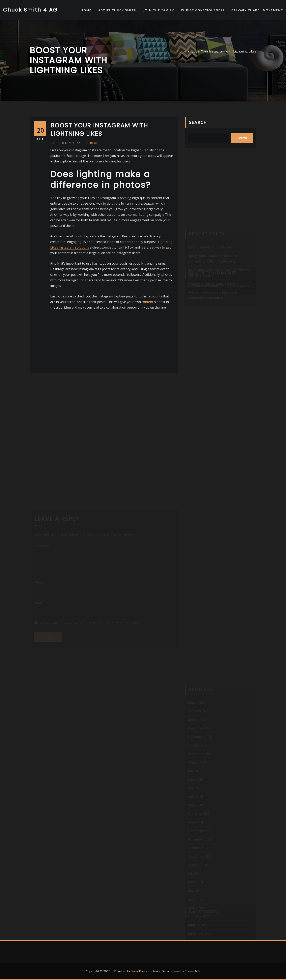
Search (198, 122)
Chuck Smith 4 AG (30, 10)
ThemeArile (193, 971)
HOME (86, 10)
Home (182, 51)
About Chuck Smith (117, 10)
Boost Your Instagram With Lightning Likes (224, 51)
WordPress (139, 971)
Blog (94, 143)
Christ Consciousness (203, 10)
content (147, 302)
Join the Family (159, 10)
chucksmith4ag (67, 143)
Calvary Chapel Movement (257, 10)
